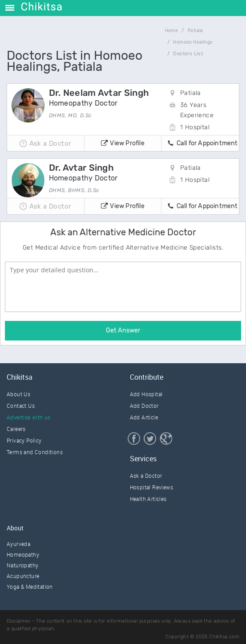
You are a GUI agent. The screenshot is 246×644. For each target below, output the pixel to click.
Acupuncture (23, 576)
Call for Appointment (202, 144)
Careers (16, 429)
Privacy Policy (24, 440)
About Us (18, 394)
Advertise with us (29, 417)
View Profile (123, 144)
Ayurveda (18, 544)
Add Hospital (146, 394)
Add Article (144, 417)
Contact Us (21, 406)
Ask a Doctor (146, 476)
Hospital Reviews (151, 487)
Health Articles (148, 499)
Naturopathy (22, 565)
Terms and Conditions (35, 452)
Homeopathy (23, 554)
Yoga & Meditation (30, 587)
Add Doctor (144, 406)
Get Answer (123, 330)
